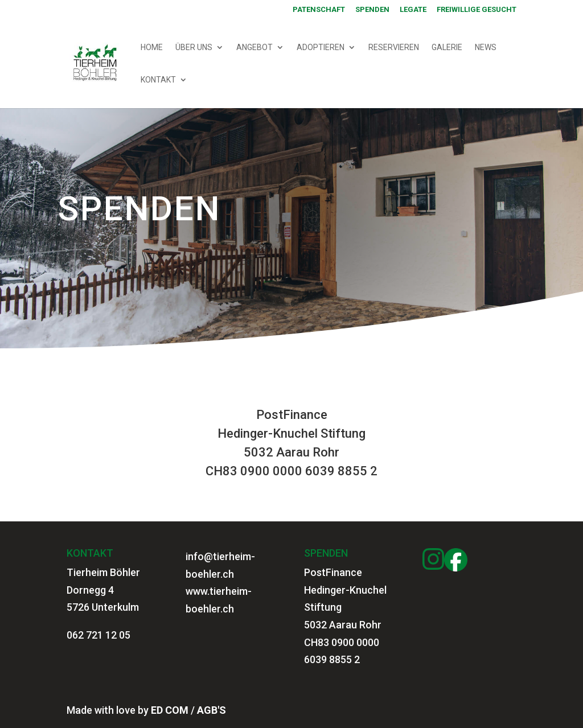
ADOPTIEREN (321, 48)
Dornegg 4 (90, 590)
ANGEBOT (254, 48)
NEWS (486, 48)
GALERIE (447, 48)
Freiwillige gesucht (477, 10)
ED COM (170, 710)
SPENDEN (372, 10)
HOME (152, 48)
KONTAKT (158, 80)
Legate (413, 10)
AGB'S (212, 710)
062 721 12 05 (98, 635)
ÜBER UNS (194, 48)
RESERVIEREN (394, 48)
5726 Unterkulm (103, 607)
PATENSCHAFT (319, 10)
